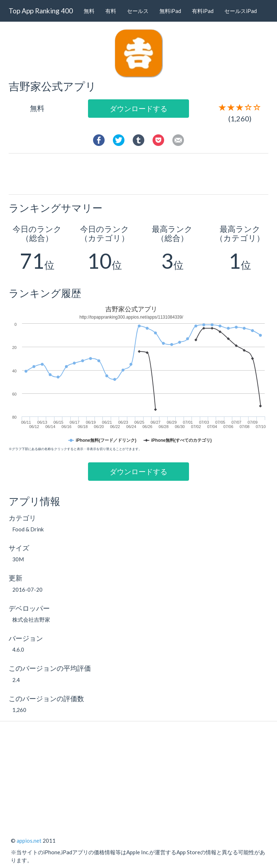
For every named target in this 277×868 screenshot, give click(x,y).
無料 (89, 11)
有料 (111, 11)
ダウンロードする (138, 108)
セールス (138, 11)
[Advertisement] (145, 173)
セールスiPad (241, 11)
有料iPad (203, 11)
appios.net (29, 841)
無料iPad (170, 11)
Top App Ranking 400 (41, 11)
